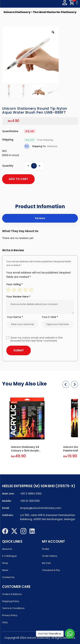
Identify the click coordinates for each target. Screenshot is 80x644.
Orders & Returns (12, 594)
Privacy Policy (10, 615)
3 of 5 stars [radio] (20, 290)
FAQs (5, 622)
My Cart (46, 563)
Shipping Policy (11, 601)
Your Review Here (18, 297)
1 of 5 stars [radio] (8, 290)
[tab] (40, 218)
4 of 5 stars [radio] (25, 290)
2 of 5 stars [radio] (14, 290)
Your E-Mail (50, 317)
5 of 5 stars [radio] (31, 290)
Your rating (15, 284)
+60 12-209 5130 (30, 501)
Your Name (15, 317)
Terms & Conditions (13, 608)
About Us (7, 549)
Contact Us (8, 577)
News (5, 570)
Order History (50, 556)
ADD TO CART (18, 179)
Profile (46, 549)
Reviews (40, 218)
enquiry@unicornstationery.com (41, 508)
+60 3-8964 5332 (31, 494)
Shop (5, 563)
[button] (66, 384)
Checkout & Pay (51, 570)
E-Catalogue (9, 556)
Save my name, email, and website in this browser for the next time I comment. (37, 339)
